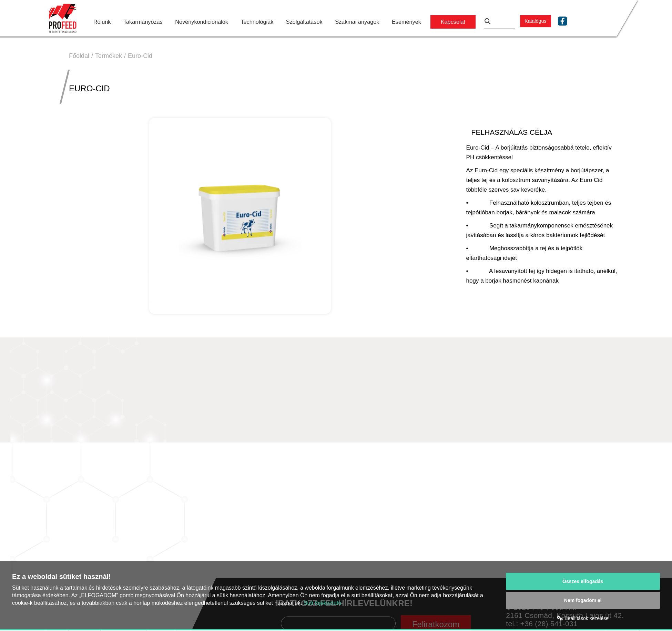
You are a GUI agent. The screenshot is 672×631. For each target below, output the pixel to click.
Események (406, 22)
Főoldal (79, 56)
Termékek (109, 56)
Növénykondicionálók (202, 22)
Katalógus (535, 21)
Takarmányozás (143, 22)
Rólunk (102, 22)
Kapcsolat (453, 22)
